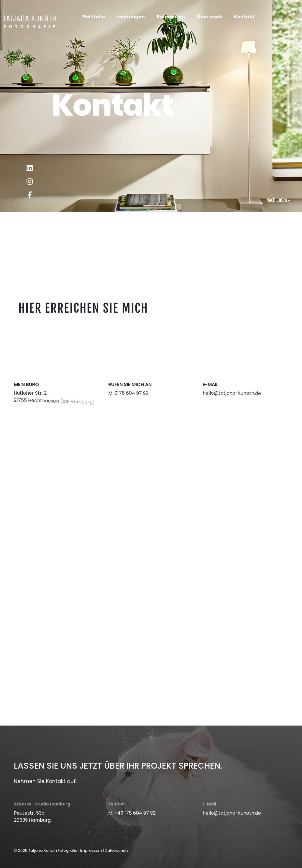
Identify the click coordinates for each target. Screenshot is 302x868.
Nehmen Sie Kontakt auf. (45, 781)
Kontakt (244, 17)
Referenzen (171, 17)
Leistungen (131, 17)
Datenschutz (117, 850)
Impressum (91, 850)
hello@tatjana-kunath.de (232, 813)
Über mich (209, 17)
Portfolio (94, 17)
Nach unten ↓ (278, 200)
